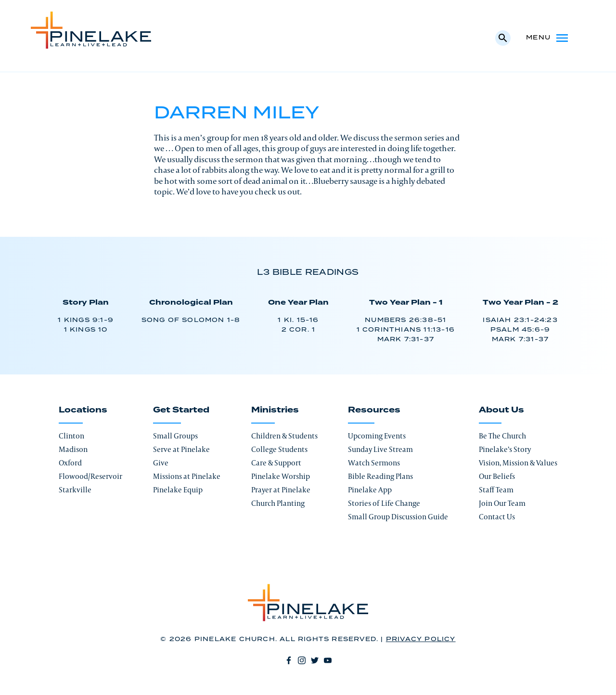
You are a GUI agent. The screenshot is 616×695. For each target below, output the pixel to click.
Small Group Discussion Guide (398, 517)
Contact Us (497, 517)
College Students (279, 449)
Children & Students (284, 436)
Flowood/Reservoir (90, 476)
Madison (73, 449)
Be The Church (502, 436)
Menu (548, 38)
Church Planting (278, 503)
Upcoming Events (377, 436)
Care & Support (276, 463)
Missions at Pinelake (187, 476)
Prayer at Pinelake (281, 490)
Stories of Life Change (384, 503)
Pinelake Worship (281, 476)
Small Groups (175, 436)
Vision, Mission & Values (518, 463)
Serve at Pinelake (181, 449)
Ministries (275, 410)
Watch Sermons (374, 463)
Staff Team (496, 490)
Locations (83, 410)
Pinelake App (370, 490)
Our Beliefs (497, 476)
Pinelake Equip (178, 490)
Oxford (70, 463)
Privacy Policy (421, 639)
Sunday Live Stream (380, 449)
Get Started (181, 410)
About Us (501, 410)
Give (161, 463)
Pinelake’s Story (505, 449)
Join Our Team (502, 503)
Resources (374, 410)
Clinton (71, 436)
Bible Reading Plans (380, 476)
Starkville (75, 490)
